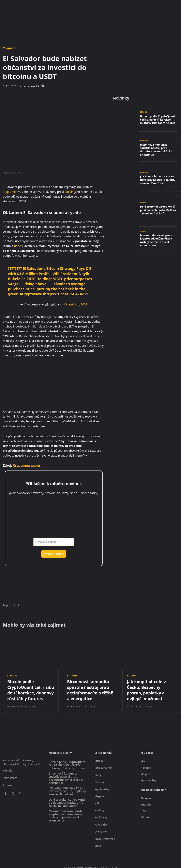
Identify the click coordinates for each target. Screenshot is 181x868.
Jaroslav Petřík (34, 86)
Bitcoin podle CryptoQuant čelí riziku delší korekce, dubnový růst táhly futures (157, 119)
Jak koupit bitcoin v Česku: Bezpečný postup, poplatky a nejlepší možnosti (156, 180)
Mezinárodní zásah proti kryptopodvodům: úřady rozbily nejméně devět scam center (158, 240)
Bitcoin (144, 114)
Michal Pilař (15, 697)
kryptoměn (10, 192)
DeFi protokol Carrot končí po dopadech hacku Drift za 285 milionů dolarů (156, 210)
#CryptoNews (32, 294)
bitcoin (69, 192)
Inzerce (7, 780)
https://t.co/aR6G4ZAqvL (66, 294)
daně (18, 246)
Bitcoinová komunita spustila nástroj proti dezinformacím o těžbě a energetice (157, 149)
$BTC (59, 279)
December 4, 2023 (76, 304)
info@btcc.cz (10, 773)
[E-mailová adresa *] (54, 542)
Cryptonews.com (26, 465)
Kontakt (8, 766)
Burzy (143, 204)
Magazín (9, 48)
